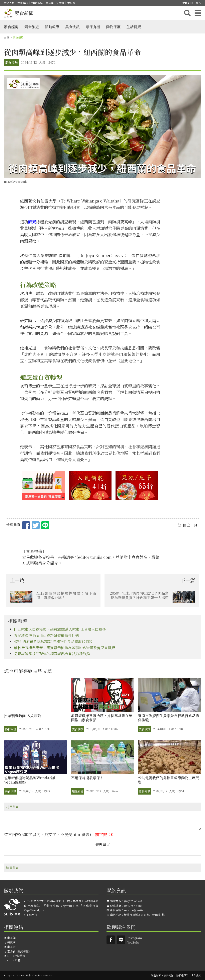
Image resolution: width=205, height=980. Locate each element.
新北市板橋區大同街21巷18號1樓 (144, 915)
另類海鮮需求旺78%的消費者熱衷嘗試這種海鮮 (52, 654)
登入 (198, 3)
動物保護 (113, 27)
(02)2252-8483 (133, 906)
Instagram (135, 938)
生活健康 (134, 27)
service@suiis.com (137, 910)
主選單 (198, 13)
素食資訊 (23, 3)
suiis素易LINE (121, 940)
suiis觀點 (37, 3)
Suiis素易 (111, 940)
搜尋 (187, 13)
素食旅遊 (32, 27)
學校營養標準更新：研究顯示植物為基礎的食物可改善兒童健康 (64, 648)
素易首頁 (9, 3)
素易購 (50, 3)
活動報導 (52, 27)
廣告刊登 (169, 975)
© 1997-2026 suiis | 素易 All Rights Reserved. (29, 975)
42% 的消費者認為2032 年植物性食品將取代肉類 (53, 641)
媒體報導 (156, 975)
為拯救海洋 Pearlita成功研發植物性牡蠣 (46, 635)
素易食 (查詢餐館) (18, 951)
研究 (32, 222)
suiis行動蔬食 (16, 956)
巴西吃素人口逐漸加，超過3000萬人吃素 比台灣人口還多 (60, 629)
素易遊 (71, 3)
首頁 (7, 37)
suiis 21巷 (14, 960)
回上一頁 (190, 525)
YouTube (133, 942)
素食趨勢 (11, 27)
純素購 (60, 3)
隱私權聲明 (182, 975)
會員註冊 (188, 3)
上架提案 (196, 975)
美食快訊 (72, 27)
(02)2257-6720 (133, 901)
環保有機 (93, 27)
